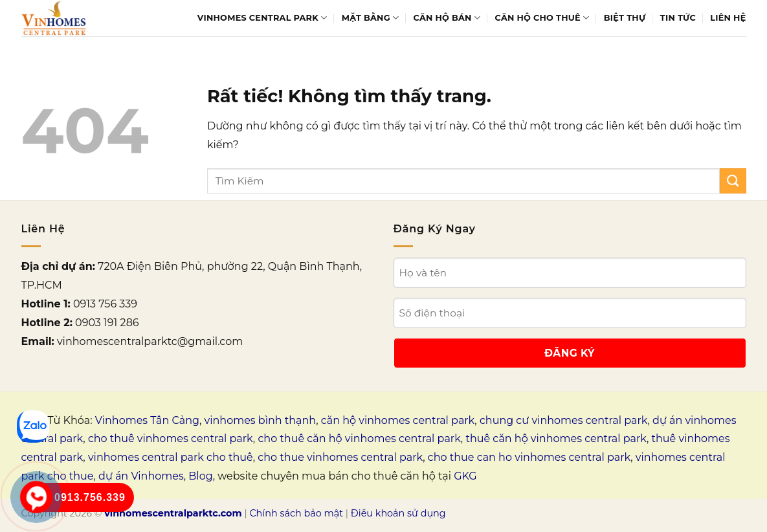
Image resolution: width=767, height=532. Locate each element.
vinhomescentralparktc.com (173, 513)
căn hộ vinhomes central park (398, 420)
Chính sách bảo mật (296, 513)
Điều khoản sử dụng (398, 513)
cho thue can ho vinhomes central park (529, 457)
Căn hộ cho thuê (542, 18)
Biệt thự (625, 18)
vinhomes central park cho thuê (171, 457)
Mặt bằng (370, 18)
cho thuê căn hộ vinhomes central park (359, 438)
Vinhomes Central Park (262, 18)
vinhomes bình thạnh (261, 420)
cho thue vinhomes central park (340, 457)
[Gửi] (733, 181)
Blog (200, 476)
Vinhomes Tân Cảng (147, 420)
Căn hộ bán (447, 18)
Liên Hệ (728, 18)
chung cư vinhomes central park (564, 420)
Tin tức (678, 18)
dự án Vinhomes (141, 476)
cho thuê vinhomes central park (171, 438)
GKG (465, 476)
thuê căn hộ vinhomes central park (556, 438)
